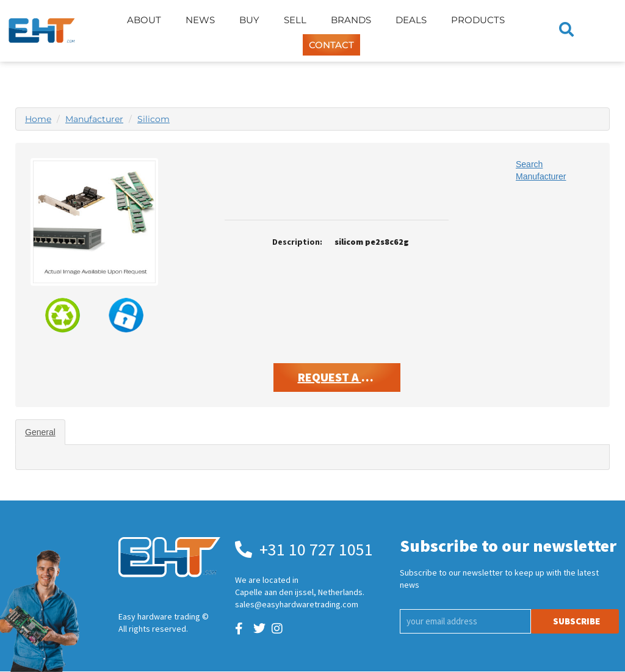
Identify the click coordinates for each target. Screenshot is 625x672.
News (200, 20)
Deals (411, 20)
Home (38, 119)
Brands (351, 20)
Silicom (154, 119)
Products (478, 20)
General (40, 432)
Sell (295, 20)
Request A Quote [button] (349, 377)
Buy (249, 20)
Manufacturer (94, 119)
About (144, 20)
